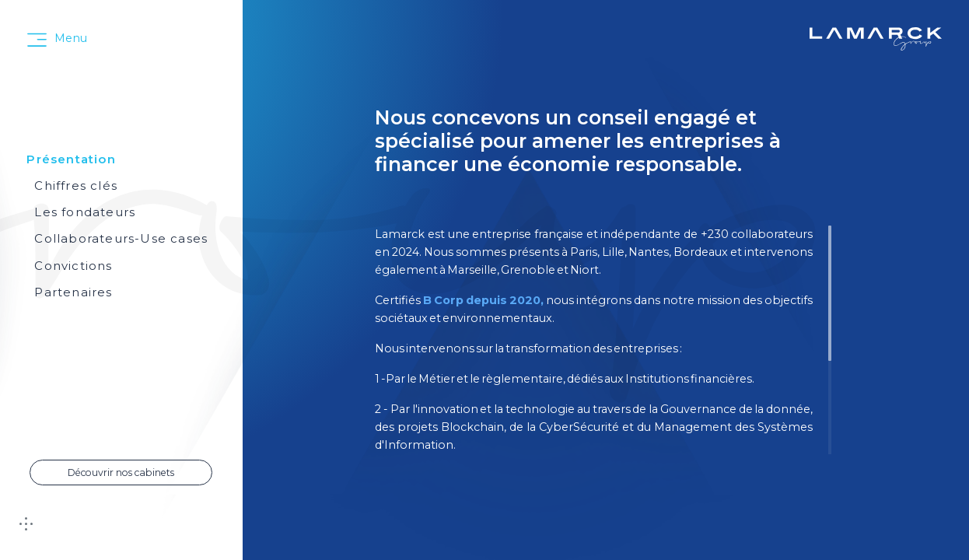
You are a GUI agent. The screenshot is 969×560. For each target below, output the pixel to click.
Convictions (73, 266)
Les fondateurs (85, 212)
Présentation (71, 159)
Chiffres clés (76, 185)
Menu (71, 38)
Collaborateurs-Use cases (121, 238)
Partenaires (73, 292)
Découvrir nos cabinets (121, 472)
